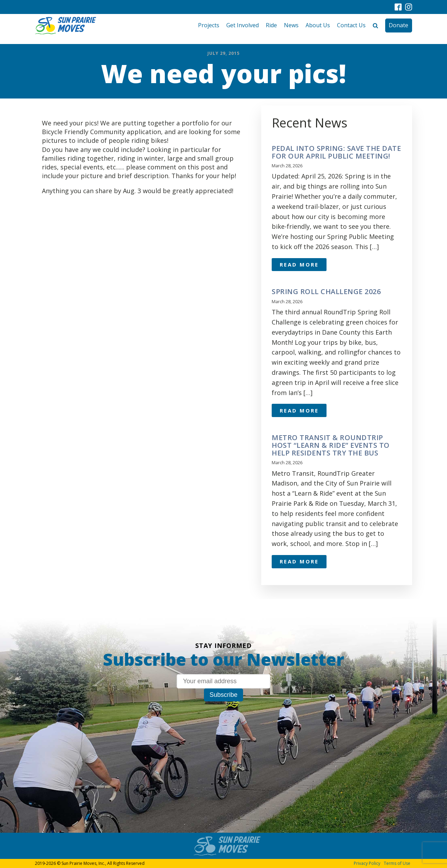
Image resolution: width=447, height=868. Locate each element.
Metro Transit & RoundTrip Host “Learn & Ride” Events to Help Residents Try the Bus (331, 445)
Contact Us (351, 25)
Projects (209, 25)
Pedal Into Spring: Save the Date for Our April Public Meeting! (336, 152)
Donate (398, 25)
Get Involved (243, 25)
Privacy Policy (367, 863)
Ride (271, 25)
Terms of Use (397, 863)
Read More (299, 264)
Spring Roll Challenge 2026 (326, 292)
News (291, 25)
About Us (318, 25)
